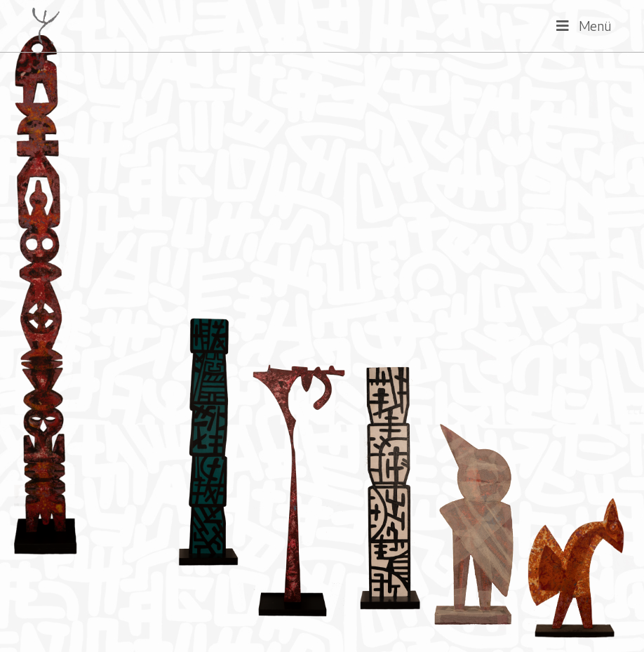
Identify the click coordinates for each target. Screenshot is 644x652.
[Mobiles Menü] (584, 26)
